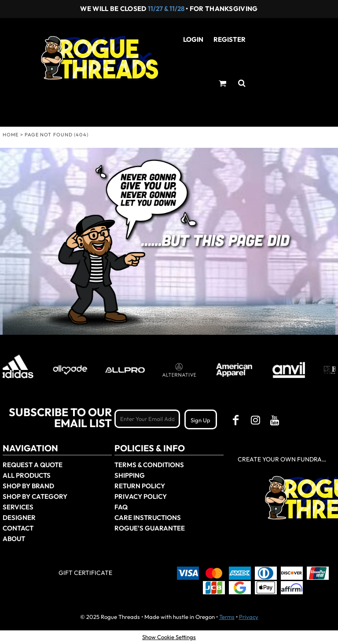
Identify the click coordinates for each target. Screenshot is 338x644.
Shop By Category (35, 496)
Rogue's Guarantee (150, 528)
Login (193, 39)
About (14, 539)
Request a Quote (33, 465)
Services (18, 507)
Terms (227, 617)
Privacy (249, 617)
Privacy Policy (141, 496)
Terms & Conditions (149, 465)
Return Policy (140, 486)
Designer (19, 518)
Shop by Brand (28, 486)
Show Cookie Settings (169, 637)
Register (230, 39)
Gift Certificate (85, 573)
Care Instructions (148, 518)
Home (11, 135)
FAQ (121, 507)
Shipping (130, 475)
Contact (18, 528)
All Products (27, 475)
